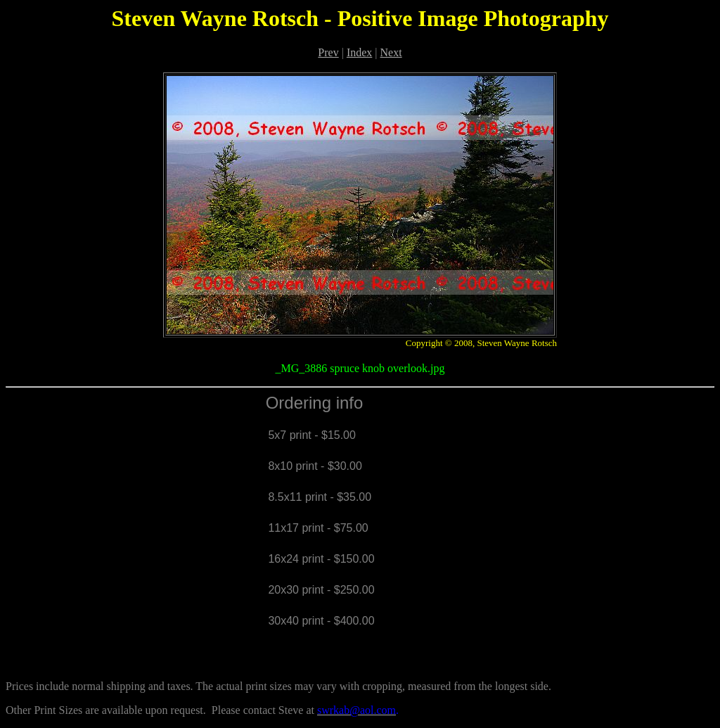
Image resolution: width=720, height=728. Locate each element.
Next (391, 52)
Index (359, 52)
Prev (328, 52)
